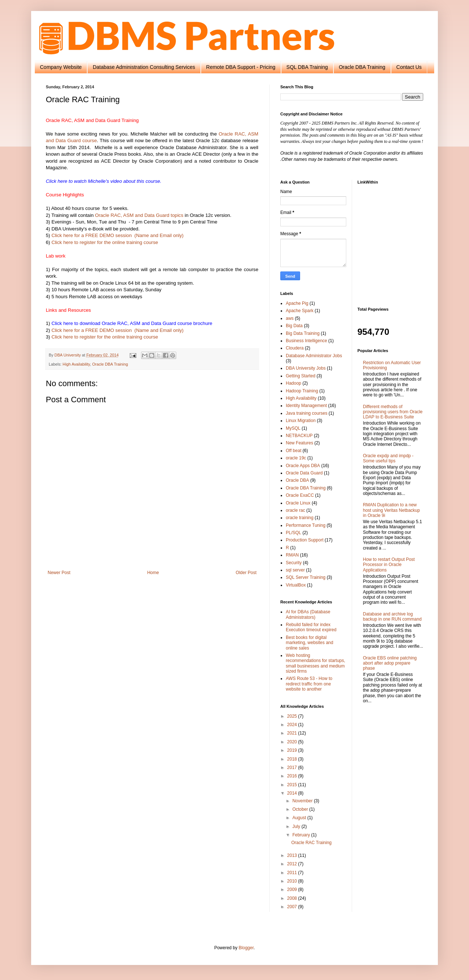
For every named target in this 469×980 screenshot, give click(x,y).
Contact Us (409, 67)
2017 (293, 768)
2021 (293, 733)
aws (290, 318)
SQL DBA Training (307, 67)
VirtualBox (296, 585)
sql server (295, 570)
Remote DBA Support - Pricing (241, 67)
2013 (293, 855)
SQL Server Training (306, 577)
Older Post (246, 573)
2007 (293, 907)
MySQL (293, 428)
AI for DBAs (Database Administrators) (308, 614)
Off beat (293, 451)
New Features (300, 443)
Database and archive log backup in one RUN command (392, 617)
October (301, 809)
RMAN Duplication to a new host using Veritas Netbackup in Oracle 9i (392, 510)
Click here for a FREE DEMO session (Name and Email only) (117, 235)
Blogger (246, 948)
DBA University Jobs (306, 368)
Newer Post (59, 573)
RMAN (292, 555)
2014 (293, 793)
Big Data (294, 326)
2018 (293, 759)
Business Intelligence (306, 341)
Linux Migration (301, 421)
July (297, 826)
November (303, 801)
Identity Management (306, 406)
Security (294, 563)
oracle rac (296, 510)
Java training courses (306, 413)
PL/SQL (293, 533)
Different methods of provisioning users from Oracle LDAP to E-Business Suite (393, 412)
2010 (293, 881)
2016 (293, 776)
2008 (293, 898)
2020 (293, 742)
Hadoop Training (302, 391)
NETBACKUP (299, 436)
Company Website (61, 67)
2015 (293, 785)
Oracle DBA (297, 480)
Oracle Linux (298, 503)
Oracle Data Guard (304, 473)
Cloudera (295, 348)
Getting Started (301, 376)
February (302, 835)
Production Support (305, 540)
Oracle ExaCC (300, 495)
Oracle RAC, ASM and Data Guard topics (139, 215)
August (300, 818)
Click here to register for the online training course (105, 242)
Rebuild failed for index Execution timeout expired (311, 627)
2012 (293, 864)
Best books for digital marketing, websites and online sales (309, 643)
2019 (293, 750)
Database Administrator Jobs (314, 356)
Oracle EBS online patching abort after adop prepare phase (390, 663)
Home (153, 573)
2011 (293, 873)
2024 (293, 725)
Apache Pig (297, 303)
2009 (293, 890)
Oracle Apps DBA (303, 466)
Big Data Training (303, 333)
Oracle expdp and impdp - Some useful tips (388, 458)
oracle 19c (296, 458)
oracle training (300, 518)
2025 (293, 716)
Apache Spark (300, 311)
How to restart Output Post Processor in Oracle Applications (389, 565)
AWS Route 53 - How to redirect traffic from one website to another (309, 684)
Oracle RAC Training (311, 843)
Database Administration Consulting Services (144, 67)
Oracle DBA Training (362, 67)
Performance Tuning (306, 525)
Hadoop (293, 383)
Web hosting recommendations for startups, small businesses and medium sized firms (315, 663)
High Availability (76, 364)
